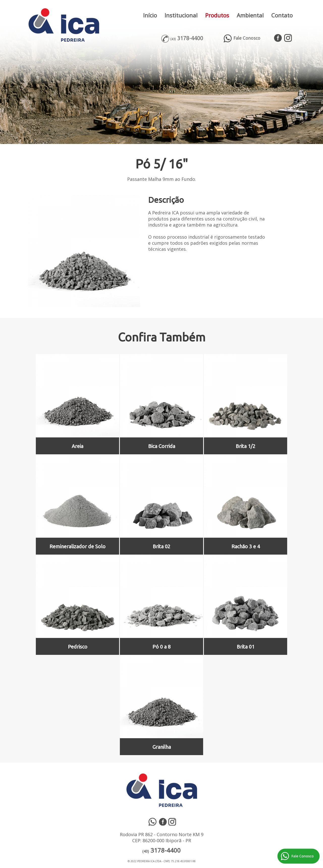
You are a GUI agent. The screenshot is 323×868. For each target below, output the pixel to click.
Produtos (217, 15)
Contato (282, 15)
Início (150, 15)
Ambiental (250, 15)
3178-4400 (190, 38)
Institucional (181, 15)
